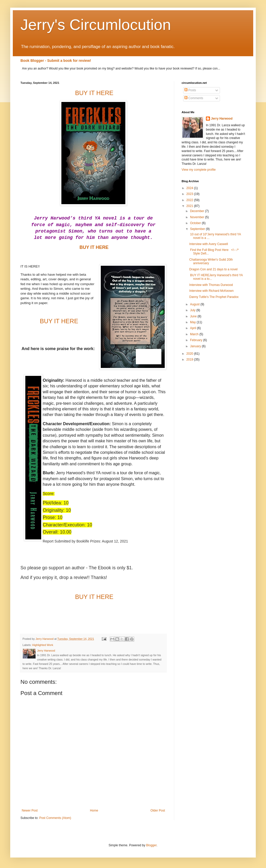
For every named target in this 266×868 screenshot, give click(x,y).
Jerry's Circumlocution (96, 25)
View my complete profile (199, 170)
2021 (190, 206)
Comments (194, 98)
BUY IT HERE (93, 247)
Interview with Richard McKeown (211, 291)
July (193, 310)
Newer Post (30, 811)
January (196, 346)
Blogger (151, 845)
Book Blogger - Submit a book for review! (56, 61)
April (193, 328)
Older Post (158, 811)
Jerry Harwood (222, 119)
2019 (190, 360)
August (195, 304)
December (198, 211)
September (198, 229)
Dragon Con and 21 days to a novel (213, 269)
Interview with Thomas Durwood (211, 285)
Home (94, 811)
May (193, 322)
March (195, 334)
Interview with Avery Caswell (209, 244)
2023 (190, 194)
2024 (190, 188)
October (196, 223)
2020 (190, 354)
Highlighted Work (43, 645)
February (197, 340)
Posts (190, 90)
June (194, 316)
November (198, 217)
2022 (190, 200)
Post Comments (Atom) (55, 818)
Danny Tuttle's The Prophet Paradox (214, 297)
